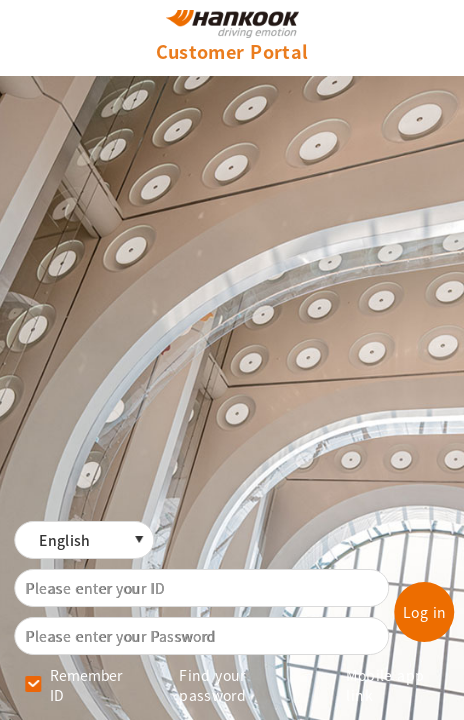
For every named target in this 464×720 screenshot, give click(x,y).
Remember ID (86, 685)
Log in (425, 612)
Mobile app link (385, 685)
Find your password (212, 685)
